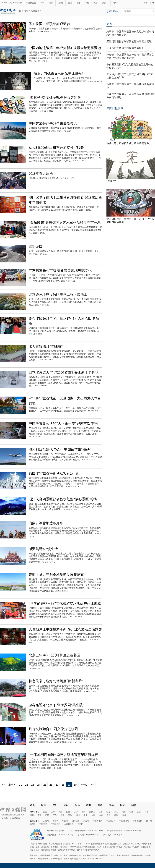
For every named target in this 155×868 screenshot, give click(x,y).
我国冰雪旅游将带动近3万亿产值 (54, 473)
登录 (146, 3)
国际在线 (76, 821)
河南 (147, 812)
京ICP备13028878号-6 (113, 835)
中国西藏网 (137, 821)
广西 (55, 815)
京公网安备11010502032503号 (60, 835)
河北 (60, 812)
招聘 (134, 805)
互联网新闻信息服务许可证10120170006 (86, 831)
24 (39, 785)
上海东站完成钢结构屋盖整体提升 (125, 48)
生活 (70, 3)
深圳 (124, 815)
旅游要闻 (35, 11)
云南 (93, 815)
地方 (115, 3)
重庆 (70, 815)
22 (27, 785)
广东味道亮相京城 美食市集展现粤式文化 (60, 271)
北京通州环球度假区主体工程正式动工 (58, 294)
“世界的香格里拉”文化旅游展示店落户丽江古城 (65, 603)
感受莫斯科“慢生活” (44, 549)
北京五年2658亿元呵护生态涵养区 (54, 655)
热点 (109, 24)
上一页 (12, 785)
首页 (32, 805)
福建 (124, 812)
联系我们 (16, 818)
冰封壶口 (36, 247)
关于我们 (5, 818)
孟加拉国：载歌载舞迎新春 (49, 24)
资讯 (51, 3)
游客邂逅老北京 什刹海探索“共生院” (56, 705)
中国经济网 (111, 821)
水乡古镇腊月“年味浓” (46, 346)
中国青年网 (98, 821)
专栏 (87, 3)
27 (57, 785)
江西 (131, 812)
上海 (101, 812)
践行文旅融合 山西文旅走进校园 (53, 729)
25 (45, 785)
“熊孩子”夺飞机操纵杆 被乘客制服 (55, 98)
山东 (139, 812)
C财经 (61, 3)
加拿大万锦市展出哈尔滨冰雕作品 (59, 74)
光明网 (33, 824)
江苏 (108, 812)
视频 (78, 3)
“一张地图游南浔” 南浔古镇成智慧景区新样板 (63, 755)
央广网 (149, 821)
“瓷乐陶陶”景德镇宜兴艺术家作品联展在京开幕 (65, 223)
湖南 (39, 815)
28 (63, 785)
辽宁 (76, 812)
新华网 (56, 821)
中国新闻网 (56, 824)
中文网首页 (31, 3)
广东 (47, 815)
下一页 (84, 785)
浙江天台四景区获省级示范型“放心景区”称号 (63, 499)
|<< (3, 785)
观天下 (105, 3)
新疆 (116, 815)
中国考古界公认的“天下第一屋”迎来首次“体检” (64, 423)
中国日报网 (23, 11)
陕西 (108, 815)
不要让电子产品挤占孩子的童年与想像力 (129, 143)
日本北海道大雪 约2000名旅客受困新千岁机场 (64, 372)
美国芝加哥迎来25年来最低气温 (53, 124)
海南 (62, 815)
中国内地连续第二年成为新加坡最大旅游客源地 (65, 48)
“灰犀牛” (111, 181)
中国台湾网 (124, 821)
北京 (45, 812)
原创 (96, 3)
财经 (66, 805)
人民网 (46, 821)
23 (33, 785)
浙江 (116, 812)
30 (75, 785)
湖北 (32, 815)
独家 (123, 805)
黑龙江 (92, 812)
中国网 (65, 821)
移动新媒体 (114, 11)
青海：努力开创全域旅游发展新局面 (56, 575)
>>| (92, 785)
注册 (152, 3)
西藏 (101, 815)
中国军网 (43, 824)
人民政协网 (69, 824)
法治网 (80, 824)
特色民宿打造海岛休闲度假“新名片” (56, 681)
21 (21, 785)
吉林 (83, 812)
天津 (53, 812)
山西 (68, 812)
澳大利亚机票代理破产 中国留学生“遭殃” (60, 449)
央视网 (86, 821)
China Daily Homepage (12, 3)
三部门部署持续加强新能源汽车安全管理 (129, 41)
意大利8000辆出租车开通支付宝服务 (56, 148)
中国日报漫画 (115, 108)
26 (51, 785)
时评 (43, 3)
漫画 (111, 805)
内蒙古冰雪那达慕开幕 (46, 523)
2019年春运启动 (41, 173)
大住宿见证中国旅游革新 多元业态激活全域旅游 (65, 629)
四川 (78, 815)
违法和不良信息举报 (56, 831)
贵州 (85, 815)
